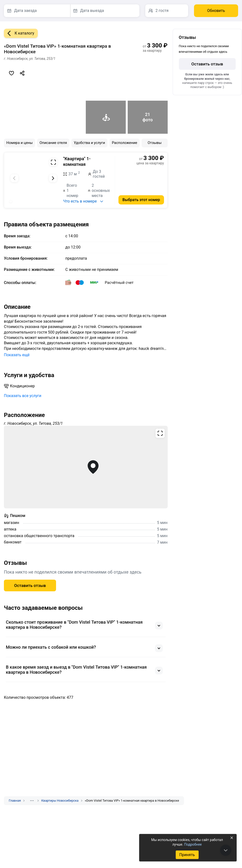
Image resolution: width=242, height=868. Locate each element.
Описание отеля (53, 143)
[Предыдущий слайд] (14, 178)
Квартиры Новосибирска (60, 801)
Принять (187, 855)
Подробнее (193, 844)
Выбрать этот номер (141, 200)
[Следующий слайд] (53, 178)
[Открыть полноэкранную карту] (86, 467)
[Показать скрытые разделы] (32, 801)
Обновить (216, 11)
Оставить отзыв (30, 585)
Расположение (125, 143)
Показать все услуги (23, 396)
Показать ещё (17, 355)
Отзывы (155, 143)
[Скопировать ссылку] (22, 73)
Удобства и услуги (89, 143)
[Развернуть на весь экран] (53, 162)
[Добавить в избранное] (11, 73)
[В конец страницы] (226, 850)
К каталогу (19, 33)
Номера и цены (19, 143)
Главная (15, 801)
